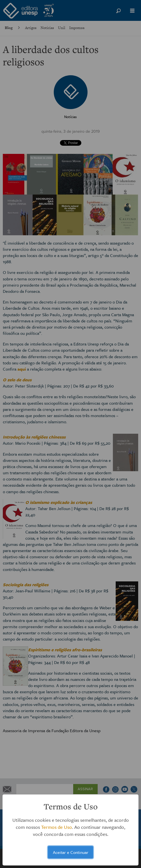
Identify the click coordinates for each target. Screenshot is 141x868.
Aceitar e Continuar (71, 852)
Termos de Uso (57, 827)
